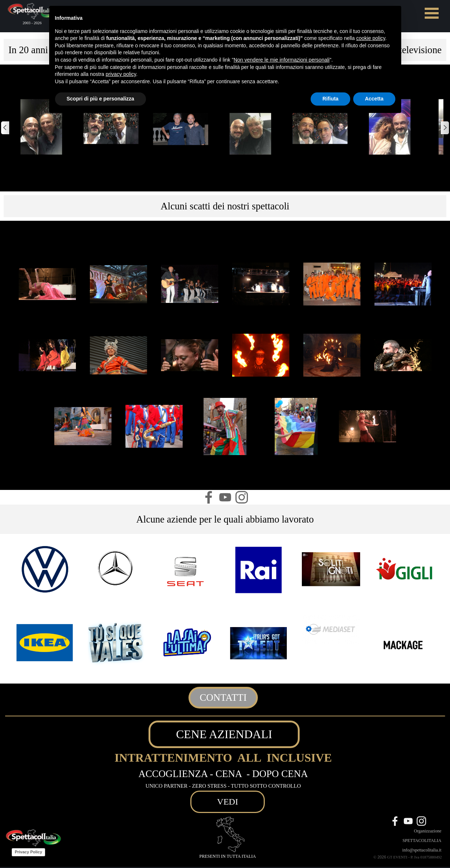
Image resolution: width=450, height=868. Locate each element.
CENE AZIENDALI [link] (224, 734)
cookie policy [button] (371, 38)
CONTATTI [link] (223, 697)
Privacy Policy (28, 852)
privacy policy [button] (121, 74)
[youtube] (225, 497)
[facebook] (209, 497)
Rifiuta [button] (330, 99)
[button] (41, 127)
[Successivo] (444, 128)
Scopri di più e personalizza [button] (100, 99)
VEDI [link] (228, 802)
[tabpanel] (225, 206)
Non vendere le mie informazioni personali (281, 60)
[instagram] (242, 497)
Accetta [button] (374, 99)
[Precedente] (6, 128)
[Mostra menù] (432, 13)
